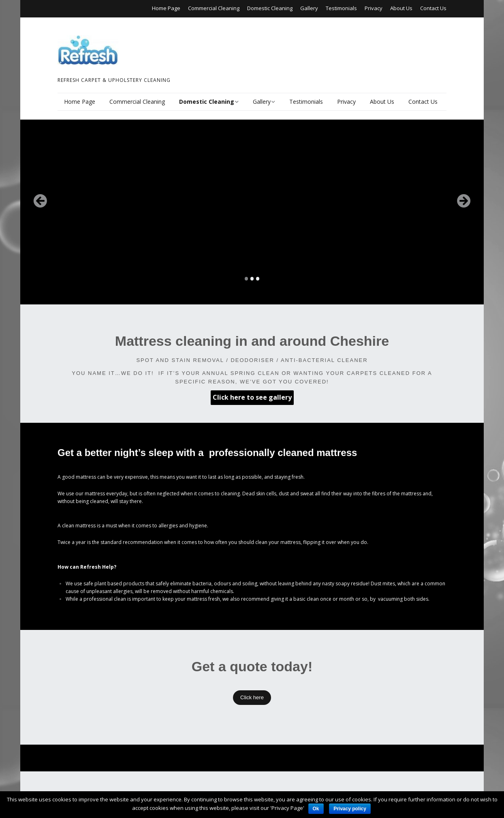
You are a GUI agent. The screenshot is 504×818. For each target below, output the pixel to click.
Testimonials (341, 8)
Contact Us (433, 8)
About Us (401, 8)
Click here (252, 697)
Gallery (309, 8)
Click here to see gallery (252, 397)
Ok (316, 809)
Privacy (374, 8)
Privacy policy (350, 809)
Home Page (166, 8)
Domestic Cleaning (270, 8)
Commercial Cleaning (214, 8)
